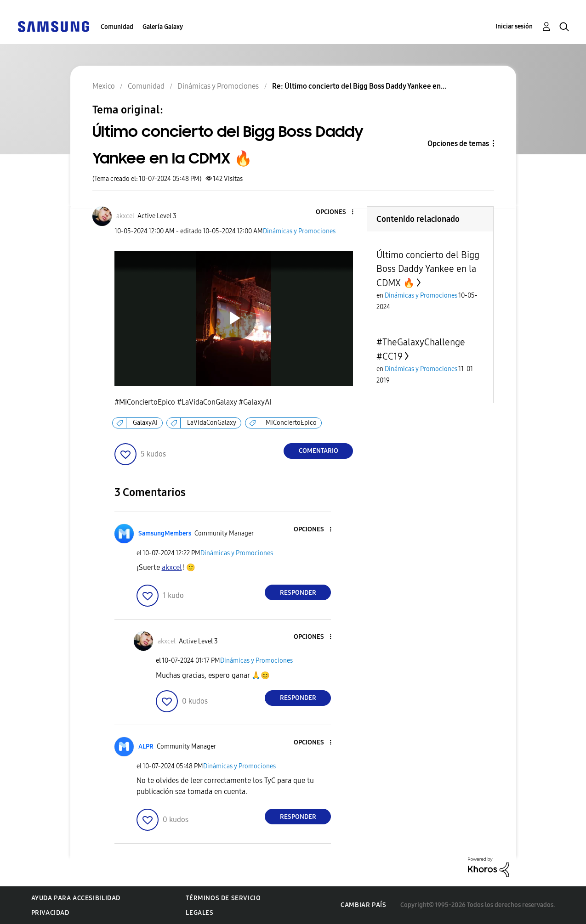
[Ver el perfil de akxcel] (125, 216)
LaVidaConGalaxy (212, 423)
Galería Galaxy (163, 27)
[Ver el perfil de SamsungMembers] (165, 533)
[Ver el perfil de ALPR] (146, 747)
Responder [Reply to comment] (298, 593)
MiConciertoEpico (291, 423)
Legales (199, 913)
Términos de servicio (223, 898)
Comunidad (117, 27)
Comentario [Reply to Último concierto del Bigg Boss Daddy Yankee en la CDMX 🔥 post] (319, 451)
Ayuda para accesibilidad (76, 898)
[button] (337, 212)
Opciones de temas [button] (458, 144)
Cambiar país (363, 905)
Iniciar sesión (514, 26)
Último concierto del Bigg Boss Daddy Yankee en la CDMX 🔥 (428, 269)
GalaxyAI (145, 423)
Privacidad (50, 913)
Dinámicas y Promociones (299, 231)
